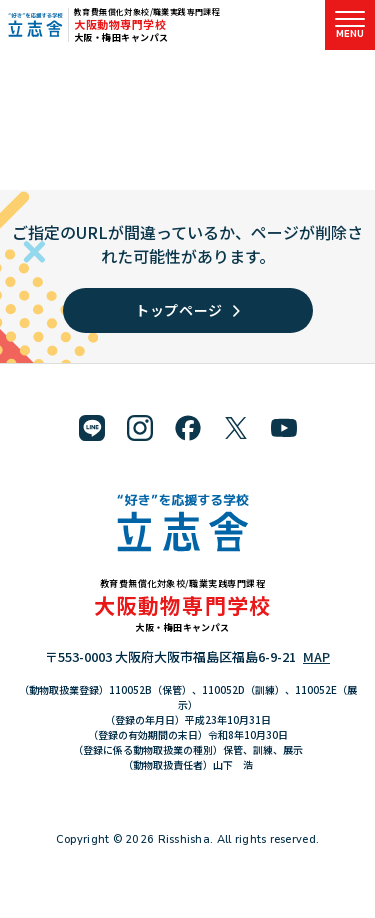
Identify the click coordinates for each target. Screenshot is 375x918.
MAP (316, 656)
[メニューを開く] (350, 25)
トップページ (187, 310)
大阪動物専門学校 (120, 24)
